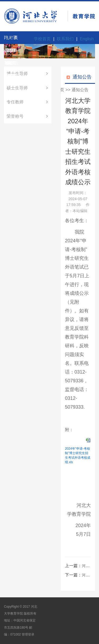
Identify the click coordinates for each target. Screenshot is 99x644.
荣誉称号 (15, 116)
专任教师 (15, 102)
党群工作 (12, 40)
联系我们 (65, 39)
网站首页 (4, 40)
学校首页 (42, 39)
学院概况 (6, 40)
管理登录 (28, 634)
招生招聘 (7, 40)
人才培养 (9, 40)
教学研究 (11, 40)
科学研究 (10, 40)
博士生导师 (17, 74)
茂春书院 (14, 40)
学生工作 (13, 40)
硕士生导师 (17, 88)
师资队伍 (8, 40)
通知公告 (80, 90)
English (87, 39)
